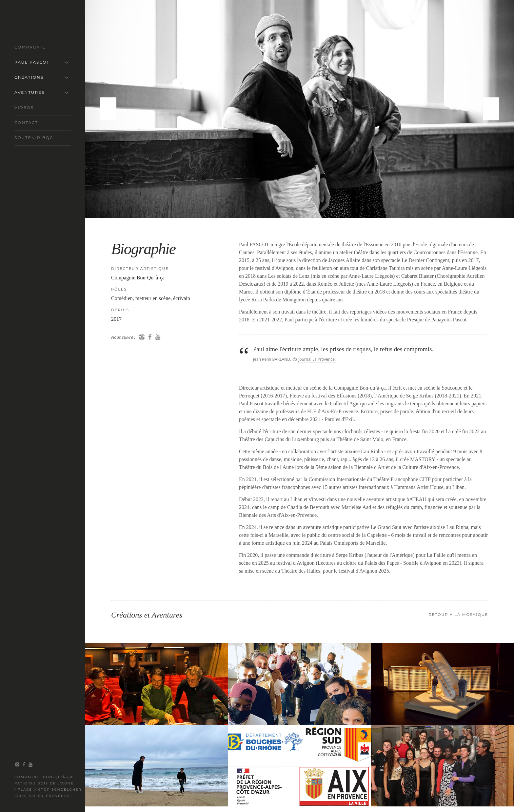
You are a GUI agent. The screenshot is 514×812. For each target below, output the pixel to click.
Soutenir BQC (34, 138)
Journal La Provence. (317, 359)
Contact (26, 122)
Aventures (30, 92)
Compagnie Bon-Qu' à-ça (138, 278)
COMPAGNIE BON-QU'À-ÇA (40, 22)
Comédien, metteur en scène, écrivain (151, 298)
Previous (108, 109)
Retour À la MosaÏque (458, 615)
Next (491, 109)
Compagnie (30, 47)
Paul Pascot (32, 62)
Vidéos (24, 107)
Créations (29, 77)
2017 (116, 319)
